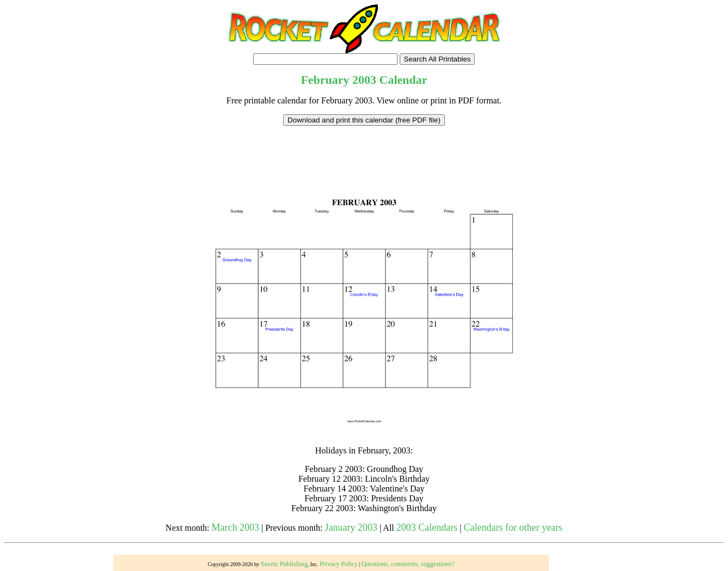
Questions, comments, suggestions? (408, 564)
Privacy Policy (339, 564)
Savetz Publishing (284, 564)
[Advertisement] (364, 150)
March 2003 (235, 527)
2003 (364, 80)
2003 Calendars (427, 527)
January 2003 (351, 527)
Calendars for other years (513, 527)
